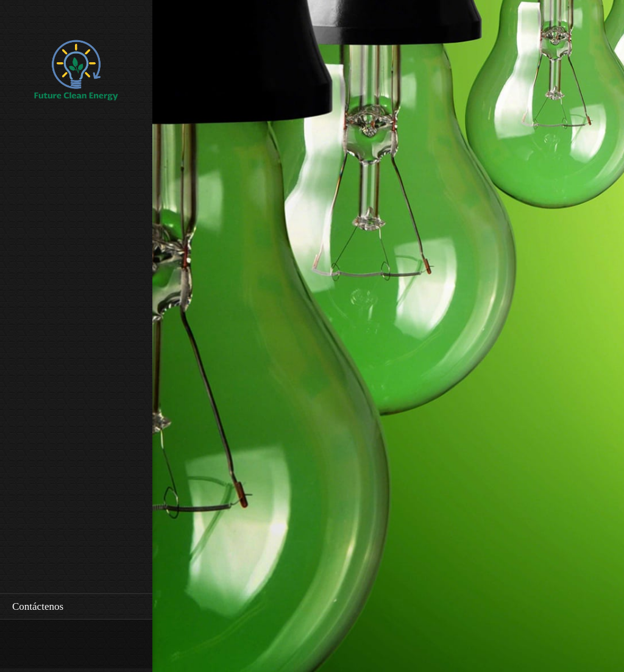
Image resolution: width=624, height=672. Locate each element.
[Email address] (40, 644)
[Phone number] (21, 644)
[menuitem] (76, 606)
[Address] (58, 644)
